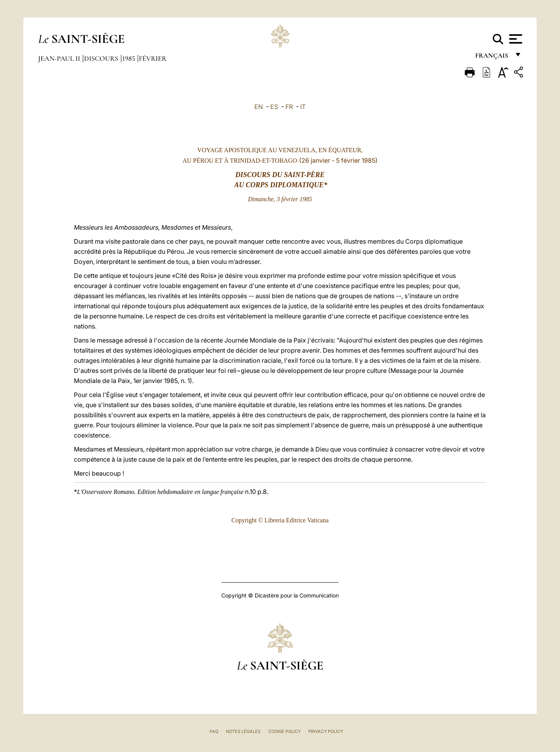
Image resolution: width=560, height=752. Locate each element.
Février (153, 58)
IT (303, 107)
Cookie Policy (284, 731)
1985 (129, 58)
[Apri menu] (515, 39)
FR (289, 107)
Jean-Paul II (60, 58)
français (493, 57)
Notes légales (243, 731)
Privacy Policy (326, 731)
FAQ (214, 731)
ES (274, 107)
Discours (102, 58)
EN (259, 107)
